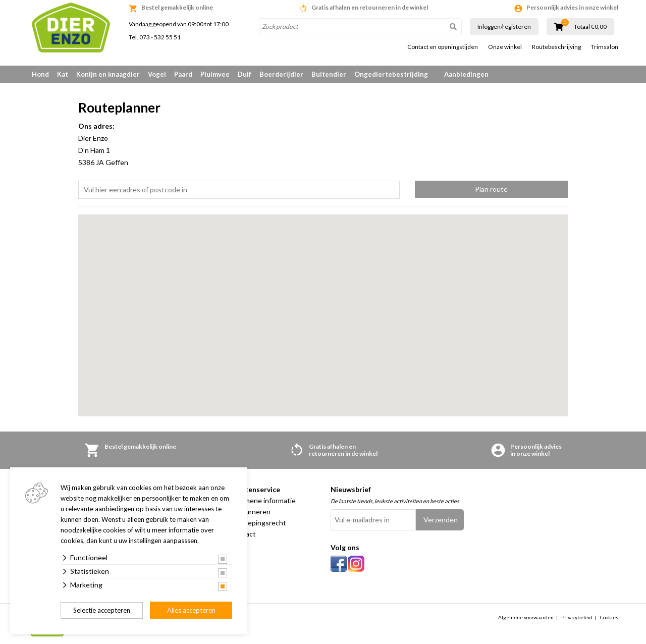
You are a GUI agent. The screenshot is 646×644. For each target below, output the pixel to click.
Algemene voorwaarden (526, 617)
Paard (183, 74)
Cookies (609, 617)
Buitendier (329, 74)
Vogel (157, 74)
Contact (243, 534)
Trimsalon (605, 47)
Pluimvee (215, 74)
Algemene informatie (263, 500)
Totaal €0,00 (590, 27)
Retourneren (250, 512)
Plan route (491, 189)
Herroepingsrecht (258, 523)
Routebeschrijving (556, 47)
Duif (245, 74)
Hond (40, 74)
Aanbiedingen (466, 74)
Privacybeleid (577, 617)
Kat (63, 74)
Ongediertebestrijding (391, 74)
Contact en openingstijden (443, 47)
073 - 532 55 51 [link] (160, 37)
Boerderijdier (281, 74)
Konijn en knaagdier (108, 74)
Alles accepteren (191, 610)
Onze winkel (505, 47)
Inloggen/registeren (504, 26)
